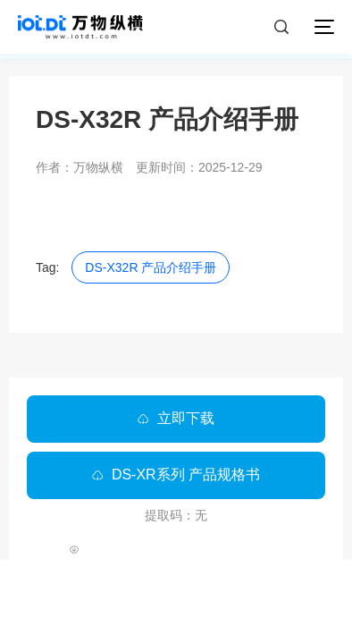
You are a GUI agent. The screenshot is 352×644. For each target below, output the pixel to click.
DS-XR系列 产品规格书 (176, 475)
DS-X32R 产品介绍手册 (151, 267)
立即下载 (176, 418)
